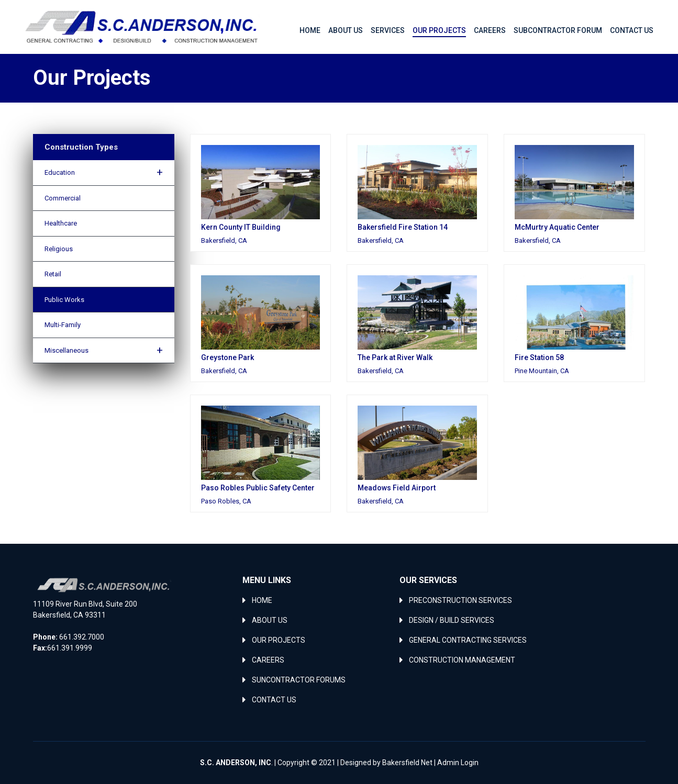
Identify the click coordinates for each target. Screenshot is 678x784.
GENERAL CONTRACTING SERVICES (468, 640)
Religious (59, 249)
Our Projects (439, 30)
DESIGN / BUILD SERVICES (452, 620)
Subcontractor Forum (558, 30)
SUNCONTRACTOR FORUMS (299, 680)
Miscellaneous (104, 350)
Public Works (64, 300)
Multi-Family (63, 325)
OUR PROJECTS (279, 640)
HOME (262, 600)
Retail (53, 274)
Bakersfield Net (407, 763)
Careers (490, 30)
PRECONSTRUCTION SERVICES (460, 600)
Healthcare (61, 223)
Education (104, 172)
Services (388, 30)
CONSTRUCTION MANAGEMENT (462, 660)
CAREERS (268, 660)
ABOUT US (270, 620)
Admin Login (458, 763)
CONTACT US (274, 700)
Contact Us (632, 30)
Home (310, 30)
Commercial (63, 198)
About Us (346, 30)
